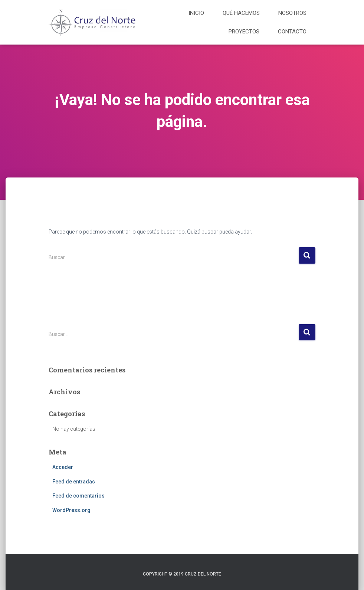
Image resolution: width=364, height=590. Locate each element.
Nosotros (292, 13)
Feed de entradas (74, 482)
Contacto (292, 32)
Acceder (63, 467)
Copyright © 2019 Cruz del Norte (182, 574)
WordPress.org (71, 510)
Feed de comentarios (78, 496)
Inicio (196, 13)
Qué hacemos (241, 13)
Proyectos (244, 32)
